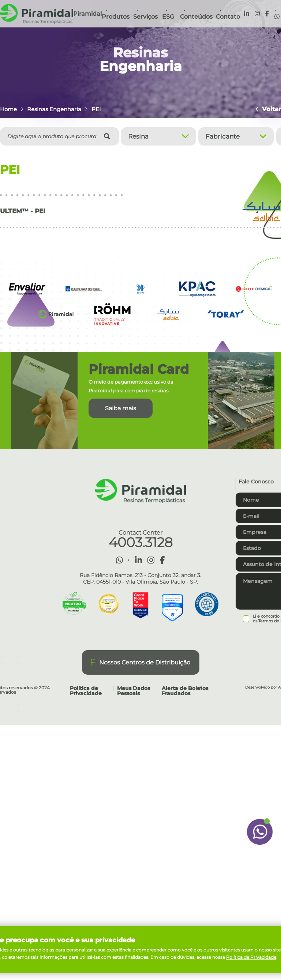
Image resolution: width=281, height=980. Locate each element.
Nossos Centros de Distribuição (141, 663)
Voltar (269, 109)
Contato (228, 17)
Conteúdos (196, 17)
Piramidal (87, 14)
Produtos (116, 17)
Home (8, 109)
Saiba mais (121, 408)
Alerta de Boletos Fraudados (185, 691)
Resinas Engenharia (54, 109)
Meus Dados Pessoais (134, 691)
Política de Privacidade (86, 691)
